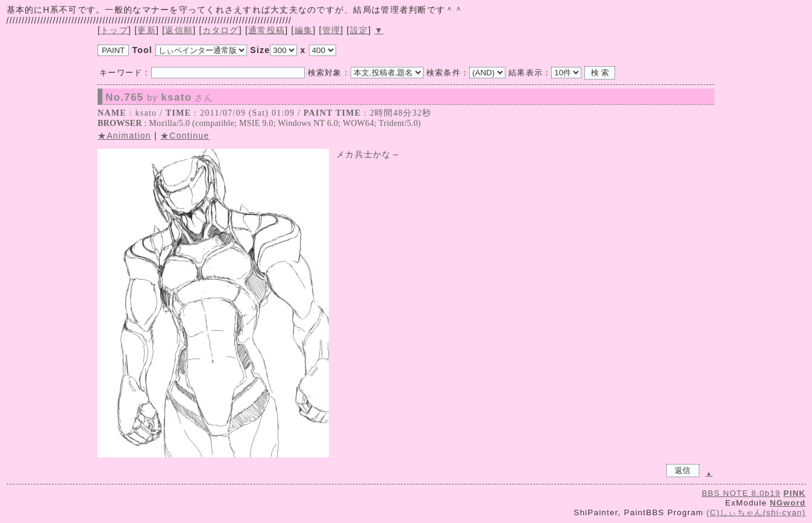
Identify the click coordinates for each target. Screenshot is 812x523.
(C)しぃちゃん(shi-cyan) (756, 512)
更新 (147, 30)
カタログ (221, 30)
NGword (788, 503)
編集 (304, 30)
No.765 (159, 98)
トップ (114, 30)
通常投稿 (267, 30)
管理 (332, 30)
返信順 (179, 30)
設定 (359, 30)
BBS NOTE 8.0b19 (741, 493)
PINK (795, 493)
